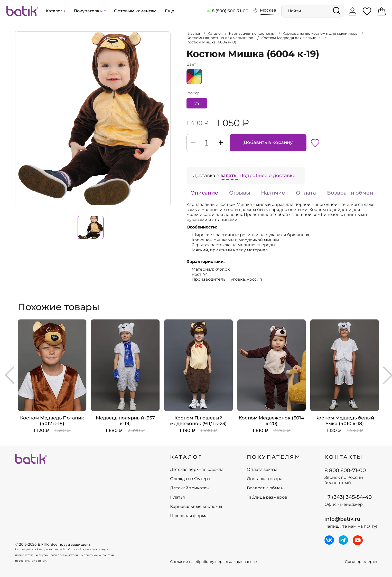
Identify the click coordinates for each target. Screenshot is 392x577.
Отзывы (240, 193)
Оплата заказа (262, 470)
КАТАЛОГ (186, 457)
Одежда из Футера (190, 479)
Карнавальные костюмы (196, 507)
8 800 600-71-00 (345, 470)
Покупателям (90, 11)
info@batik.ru (342, 519)
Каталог (55, 11)
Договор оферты (361, 562)
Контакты (344, 457)
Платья (178, 497)
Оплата (306, 193)
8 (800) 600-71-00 (230, 11)
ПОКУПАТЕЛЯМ (274, 457)
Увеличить (15, 32)
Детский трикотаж (190, 488)
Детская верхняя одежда (197, 470)
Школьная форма (189, 516)
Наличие (273, 193)
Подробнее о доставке (267, 176)
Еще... (171, 11)
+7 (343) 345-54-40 (348, 497)
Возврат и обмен (350, 193)
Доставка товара (265, 479)
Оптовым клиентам (135, 11)
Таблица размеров (267, 497)
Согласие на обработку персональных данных (214, 562)
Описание (204, 193)
